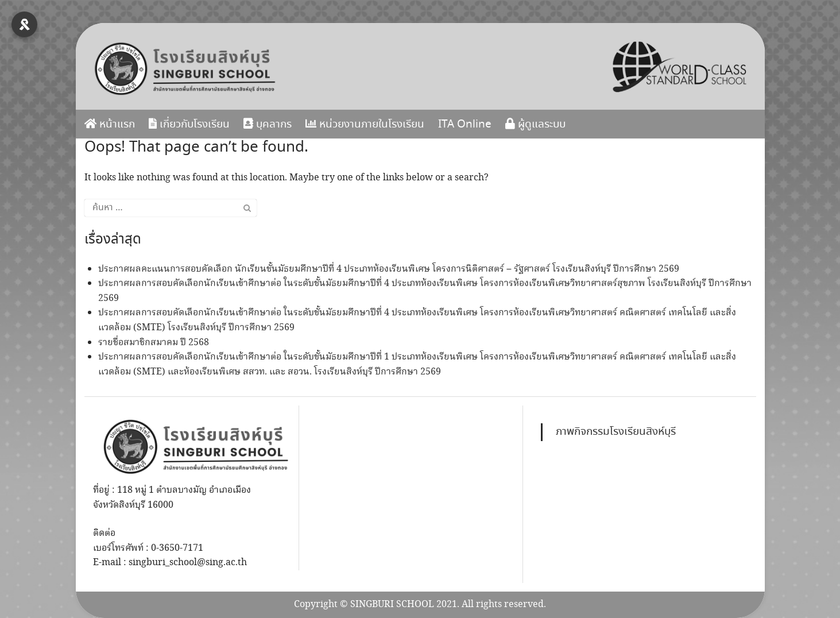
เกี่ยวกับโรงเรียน (189, 125)
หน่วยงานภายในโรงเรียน (365, 125)
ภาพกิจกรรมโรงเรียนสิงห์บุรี (616, 432)
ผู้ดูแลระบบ (535, 125)
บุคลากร (268, 125)
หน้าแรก (110, 125)
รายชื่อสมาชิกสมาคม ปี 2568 (154, 343)
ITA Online (465, 125)
